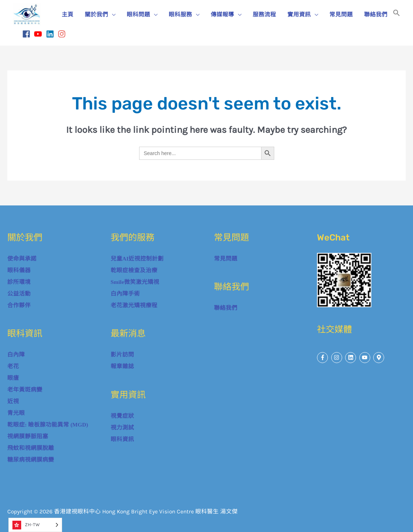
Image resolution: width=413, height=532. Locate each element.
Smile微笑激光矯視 (135, 282)
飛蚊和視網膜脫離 (31, 448)
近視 (13, 401)
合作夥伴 (19, 305)
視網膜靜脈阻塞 (28, 436)
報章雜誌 (122, 366)
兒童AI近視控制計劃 (137, 259)
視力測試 (122, 427)
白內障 (16, 354)
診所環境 (19, 282)
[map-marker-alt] (380, 358)
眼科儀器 (19, 270)
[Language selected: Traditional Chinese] (35, 525)
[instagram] (63, 34)
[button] (397, 14)
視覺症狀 (122, 416)
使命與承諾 (22, 259)
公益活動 (19, 294)
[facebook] (28, 34)
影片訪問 (122, 354)
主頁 (68, 14)
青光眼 (16, 413)
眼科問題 (138, 14)
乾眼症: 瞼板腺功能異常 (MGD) (48, 425)
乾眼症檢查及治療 (134, 270)
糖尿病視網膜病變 (31, 460)
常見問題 (341, 14)
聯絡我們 (376, 14)
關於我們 (96, 14)
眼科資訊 (122, 439)
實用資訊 (299, 14)
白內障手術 (125, 294)
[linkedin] (51, 34)
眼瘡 (13, 378)
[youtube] (39, 34)
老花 (13, 366)
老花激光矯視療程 (134, 305)
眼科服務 (180, 14)
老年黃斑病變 (25, 390)
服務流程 (264, 14)
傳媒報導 (222, 14)
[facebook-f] (323, 358)
